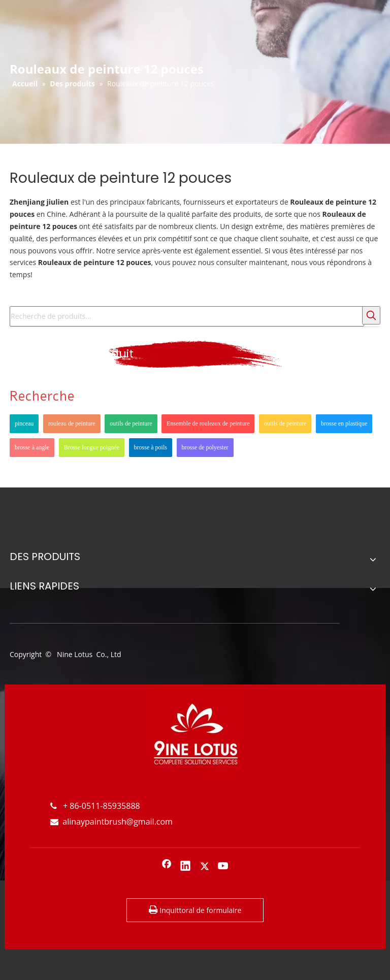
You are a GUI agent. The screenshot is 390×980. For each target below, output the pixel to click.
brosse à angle (32, 447)
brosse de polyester (205, 447)
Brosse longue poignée (92, 447)
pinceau (24, 423)
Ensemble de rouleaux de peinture (208, 423)
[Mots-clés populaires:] (371, 315)
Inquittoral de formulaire (195, 910)
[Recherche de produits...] (187, 316)
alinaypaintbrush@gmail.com (111, 822)
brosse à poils (151, 447)
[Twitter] (205, 867)
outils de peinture (131, 423)
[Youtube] (223, 867)
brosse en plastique (344, 423)
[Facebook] (167, 867)
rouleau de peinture (72, 423)
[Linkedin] (185, 867)
